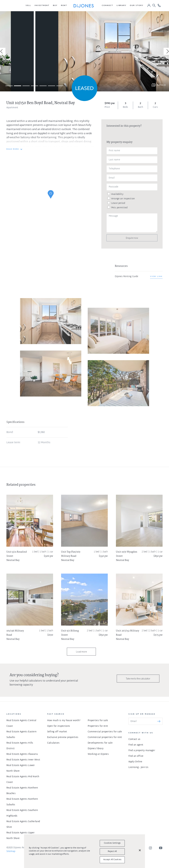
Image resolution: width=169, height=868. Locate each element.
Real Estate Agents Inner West (23, 760)
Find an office (136, 756)
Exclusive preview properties (63, 737)
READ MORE (13, 149)
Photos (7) (161, 85)
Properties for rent (98, 726)
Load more (81, 652)
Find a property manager (142, 751)
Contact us (134, 739)
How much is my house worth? (64, 721)
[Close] (140, 850)
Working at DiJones (98, 754)
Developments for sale (100, 743)
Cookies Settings (112, 843)
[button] (28, 6)
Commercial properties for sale (105, 732)
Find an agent (136, 745)
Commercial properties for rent (105, 737)
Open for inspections (59, 726)
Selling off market (57, 732)
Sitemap (11, 851)
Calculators (53, 743)
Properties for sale (98, 721)
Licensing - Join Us (138, 767)
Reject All (112, 851)
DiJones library (96, 749)
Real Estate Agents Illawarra (22, 754)
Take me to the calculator (138, 679)
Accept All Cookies (112, 860)
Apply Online (135, 762)
